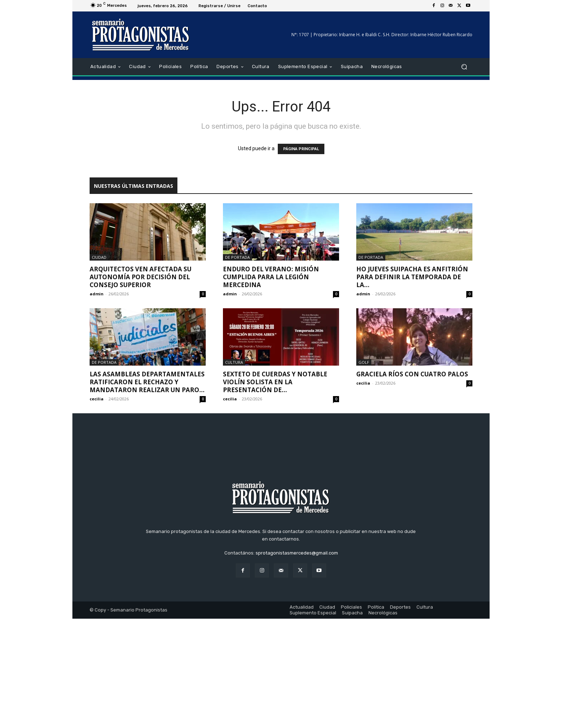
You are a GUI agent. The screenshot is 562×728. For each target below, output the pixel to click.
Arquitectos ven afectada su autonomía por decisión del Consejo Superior (140, 277)
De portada (237, 257)
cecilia (97, 399)
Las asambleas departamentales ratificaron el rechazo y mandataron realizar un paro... (147, 382)
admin (97, 294)
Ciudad (99, 257)
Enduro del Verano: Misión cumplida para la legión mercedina (271, 277)
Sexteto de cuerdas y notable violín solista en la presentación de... (275, 382)
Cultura (234, 362)
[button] (464, 67)
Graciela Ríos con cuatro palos (412, 374)
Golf (364, 362)
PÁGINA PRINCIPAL (301, 149)
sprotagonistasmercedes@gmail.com (297, 662)
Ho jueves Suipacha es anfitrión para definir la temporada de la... (412, 277)
